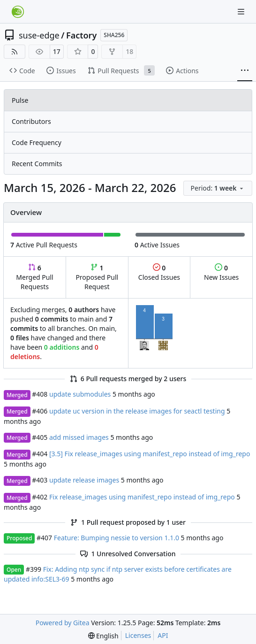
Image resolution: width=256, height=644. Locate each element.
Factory (81, 35)
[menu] (218, 188)
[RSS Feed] (15, 52)
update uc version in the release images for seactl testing (137, 411)
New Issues (221, 272)
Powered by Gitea (63, 623)
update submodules (80, 394)
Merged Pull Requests (34, 277)
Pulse (20, 100)
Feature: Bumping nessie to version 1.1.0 (117, 538)
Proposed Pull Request (97, 277)
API (163, 635)
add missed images (79, 437)
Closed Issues (159, 272)
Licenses (138, 635)
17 (57, 51)
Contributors (31, 121)
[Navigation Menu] (242, 11)
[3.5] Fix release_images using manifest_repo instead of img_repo (150, 454)
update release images (84, 480)
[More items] (245, 71)
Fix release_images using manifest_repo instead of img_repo (142, 497)
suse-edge (39, 35)
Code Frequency (37, 142)
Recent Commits (37, 164)
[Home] (18, 12)
